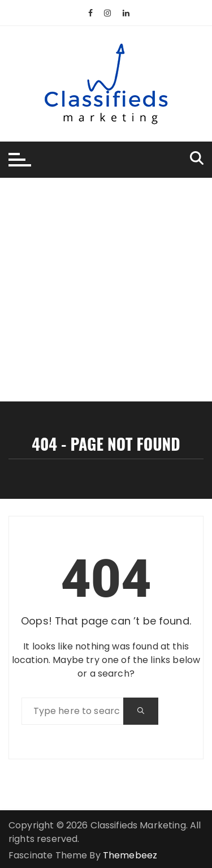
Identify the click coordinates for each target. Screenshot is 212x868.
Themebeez (130, 855)
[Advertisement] (106, 290)
